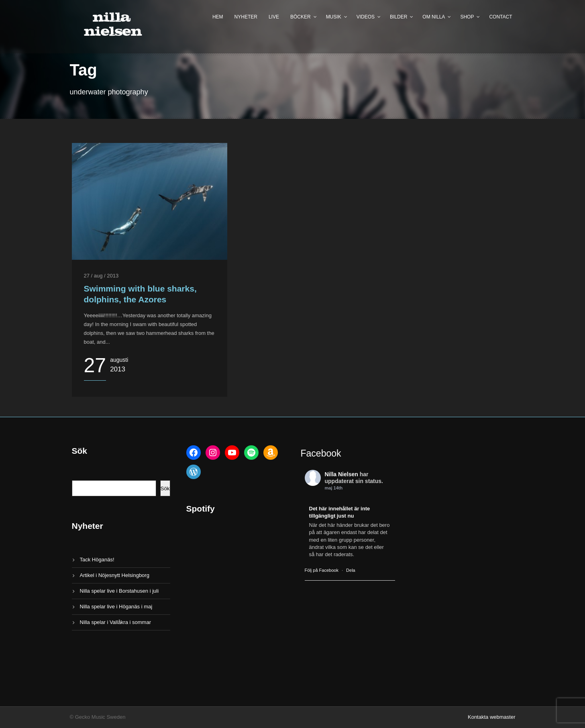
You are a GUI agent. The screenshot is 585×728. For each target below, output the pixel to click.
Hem (218, 17)
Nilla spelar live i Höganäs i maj (116, 607)
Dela (351, 570)
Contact (500, 17)
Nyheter (246, 17)
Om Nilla (434, 17)
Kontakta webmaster (492, 717)
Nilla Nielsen (341, 474)
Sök (165, 488)
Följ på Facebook (322, 570)
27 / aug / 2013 (101, 276)
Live (274, 17)
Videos (366, 17)
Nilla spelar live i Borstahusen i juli (119, 591)
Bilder (398, 17)
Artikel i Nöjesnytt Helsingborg (115, 575)
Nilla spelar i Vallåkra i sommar (115, 622)
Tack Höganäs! (97, 560)
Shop (467, 17)
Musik (334, 17)
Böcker (301, 17)
